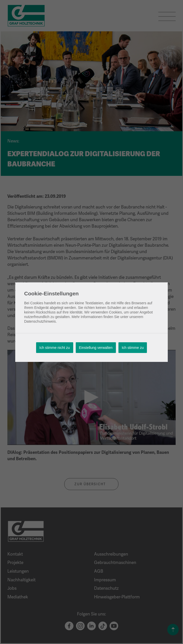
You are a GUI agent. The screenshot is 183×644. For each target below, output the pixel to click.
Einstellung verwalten (96, 348)
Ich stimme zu (133, 348)
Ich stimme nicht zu (55, 348)
